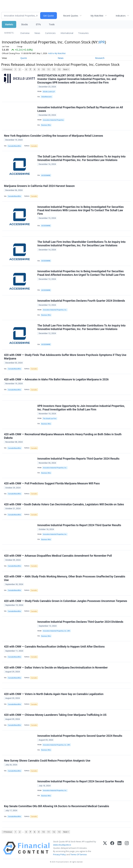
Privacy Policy (59, 855)
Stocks (24, 24)
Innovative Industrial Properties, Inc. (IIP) (56, 631)
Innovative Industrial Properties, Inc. (55, 310)
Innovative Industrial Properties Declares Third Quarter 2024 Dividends (80, 622)
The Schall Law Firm (50, 419)
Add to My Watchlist (57, 53)
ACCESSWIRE (46, 175)
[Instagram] (127, 848)
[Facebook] (112, 848)
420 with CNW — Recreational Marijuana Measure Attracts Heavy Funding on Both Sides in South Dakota (63, 436)
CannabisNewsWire (14, 146)
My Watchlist (97, 16)
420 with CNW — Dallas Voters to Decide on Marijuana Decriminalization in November (56, 668)
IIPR (102, 42)
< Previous (7, 69)
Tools (52, 24)
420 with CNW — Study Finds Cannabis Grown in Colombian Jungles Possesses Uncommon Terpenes (66, 601)
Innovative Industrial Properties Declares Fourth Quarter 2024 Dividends (81, 301)
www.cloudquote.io (62, 845)
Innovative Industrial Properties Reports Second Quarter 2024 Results (80, 736)
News (37, 33)
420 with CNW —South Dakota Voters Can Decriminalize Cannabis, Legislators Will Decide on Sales (64, 505)
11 (49, 69)
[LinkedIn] (119, 848)
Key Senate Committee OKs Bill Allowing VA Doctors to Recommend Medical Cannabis (57, 807)
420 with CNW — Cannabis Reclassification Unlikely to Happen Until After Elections (54, 647)
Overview (25, 33)
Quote (24, 58)
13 (59, 69)
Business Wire (46, 125)
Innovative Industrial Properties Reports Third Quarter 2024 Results (78, 459)
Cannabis (34, 146)
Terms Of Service (79, 855)
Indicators (121, 16)
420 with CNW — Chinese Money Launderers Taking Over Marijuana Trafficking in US (55, 715)
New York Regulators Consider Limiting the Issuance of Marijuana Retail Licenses (54, 136)
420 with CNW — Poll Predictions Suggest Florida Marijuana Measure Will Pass (52, 484)
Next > (66, 69)
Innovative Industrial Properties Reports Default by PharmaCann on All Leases (80, 109)
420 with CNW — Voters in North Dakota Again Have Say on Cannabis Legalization (54, 694)
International (67, 33)
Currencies (50, 33)
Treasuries (83, 33)
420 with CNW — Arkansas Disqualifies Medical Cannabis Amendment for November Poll (58, 556)
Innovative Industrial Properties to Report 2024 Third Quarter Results (79, 525)
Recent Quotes (71, 16)
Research (100, 58)
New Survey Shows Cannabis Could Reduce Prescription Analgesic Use (47, 761)
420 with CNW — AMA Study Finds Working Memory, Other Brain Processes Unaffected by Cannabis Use (65, 579)
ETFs (38, 24)
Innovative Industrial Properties (53, 120)
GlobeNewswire (47, 97)
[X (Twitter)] (105, 848)
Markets (9, 24)
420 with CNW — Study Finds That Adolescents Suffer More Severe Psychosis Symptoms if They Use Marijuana (65, 357)
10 (43, 69)
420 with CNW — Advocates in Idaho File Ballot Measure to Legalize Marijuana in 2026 (56, 379)
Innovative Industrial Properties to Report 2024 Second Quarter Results (81, 782)
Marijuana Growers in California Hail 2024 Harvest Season (39, 186)
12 (54, 69)
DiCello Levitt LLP (49, 92)
